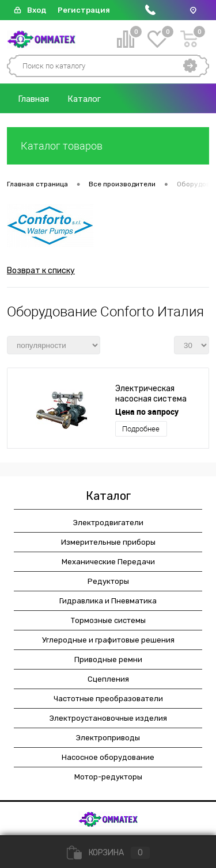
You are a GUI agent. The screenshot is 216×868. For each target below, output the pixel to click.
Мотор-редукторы (108, 777)
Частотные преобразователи (108, 699)
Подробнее (141, 429)
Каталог (84, 99)
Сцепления (108, 679)
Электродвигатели (108, 523)
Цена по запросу (147, 412)
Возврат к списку (41, 271)
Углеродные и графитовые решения (108, 640)
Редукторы (108, 581)
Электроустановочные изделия (108, 718)
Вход (37, 10)
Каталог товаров (108, 146)
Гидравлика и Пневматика (108, 601)
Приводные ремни (108, 659)
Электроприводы (108, 738)
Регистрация (84, 10)
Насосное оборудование (108, 757)
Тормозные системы (108, 620)
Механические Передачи (108, 562)
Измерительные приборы (108, 542)
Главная (33, 99)
